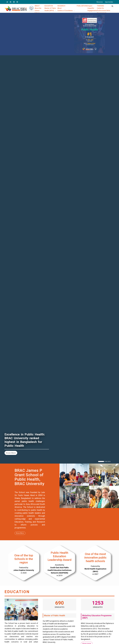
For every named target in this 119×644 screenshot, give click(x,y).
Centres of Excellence (66, 11)
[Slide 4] (108, 461)
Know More (11, 453)
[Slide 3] (107, 461)
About (59, 8)
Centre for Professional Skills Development (104, 11)
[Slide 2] (105, 461)
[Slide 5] (110, 461)
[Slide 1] (101, 461)
